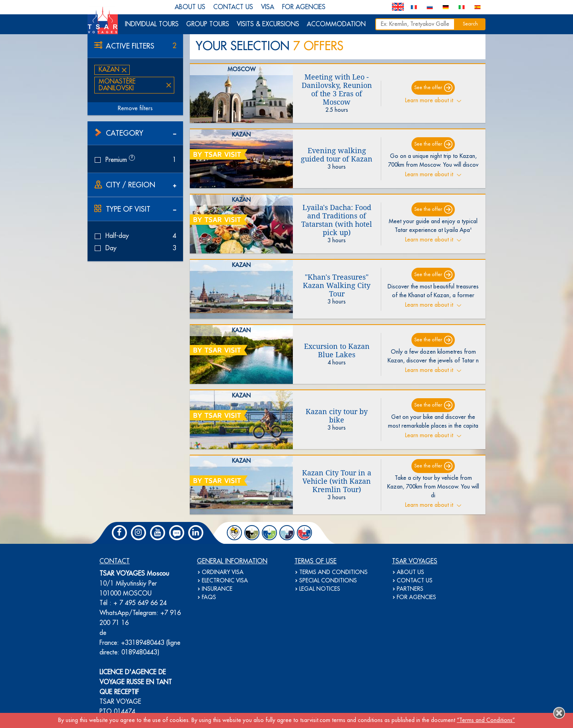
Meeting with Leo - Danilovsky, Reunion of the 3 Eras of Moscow (337, 90)
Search (470, 24)
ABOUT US (190, 7)
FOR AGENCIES (304, 7)
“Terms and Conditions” (486, 720)
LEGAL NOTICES (320, 589)
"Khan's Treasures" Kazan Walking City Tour (337, 285)
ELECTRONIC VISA (225, 581)
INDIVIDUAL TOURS (152, 24)
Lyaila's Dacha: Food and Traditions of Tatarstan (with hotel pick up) (337, 220)
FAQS (209, 598)
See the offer (428, 88)
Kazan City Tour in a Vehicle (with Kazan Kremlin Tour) (337, 481)
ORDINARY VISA (223, 572)
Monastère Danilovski (117, 85)
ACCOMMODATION (336, 24)
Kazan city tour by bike (337, 416)
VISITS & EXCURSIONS (268, 24)
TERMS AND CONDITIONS (333, 572)
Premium (135, 160)
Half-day (135, 236)
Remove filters (135, 109)
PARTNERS (410, 589)
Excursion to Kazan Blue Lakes (337, 350)
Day (135, 248)
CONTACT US (233, 7)
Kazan (109, 70)
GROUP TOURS (208, 24)
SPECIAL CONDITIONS (328, 581)
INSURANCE (217, 589)
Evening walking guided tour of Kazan (337, 155)
